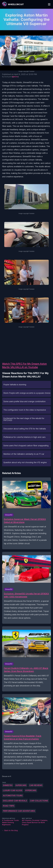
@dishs (15, 77)
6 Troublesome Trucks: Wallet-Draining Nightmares (11, 822)
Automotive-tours (13, 796)
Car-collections (39, 801)
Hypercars (31, 790)
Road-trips (9, 806)
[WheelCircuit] (13, 4)
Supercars (21, 785)
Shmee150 (8, 785)
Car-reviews (36, 785)
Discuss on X (7, 776)
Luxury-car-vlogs (13, 790)
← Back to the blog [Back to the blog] (10, 830)
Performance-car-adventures (19, 811)
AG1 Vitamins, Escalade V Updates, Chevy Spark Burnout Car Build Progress (35, 822)
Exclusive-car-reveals (15, 801)
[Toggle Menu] (49, 4)
